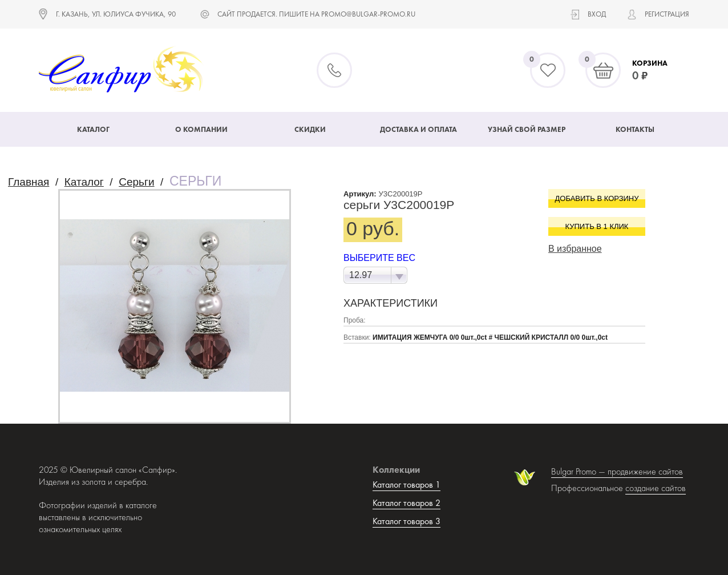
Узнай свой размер (527, 129)
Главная (29, 182)
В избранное (575, 249)
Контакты (635, 129)
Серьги (136, 182)
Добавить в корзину (597, 198)
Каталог (93, 129)
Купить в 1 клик (597, 226)
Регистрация (667, 14)
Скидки (310, 129)
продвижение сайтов (645, 471)
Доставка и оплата (418, 129)
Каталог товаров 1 (407, 484)
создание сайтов (656, 488)
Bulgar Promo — (579, 471)
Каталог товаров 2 (407, 503)
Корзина (650, 63)
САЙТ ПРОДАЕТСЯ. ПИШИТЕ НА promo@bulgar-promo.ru (316, 14)
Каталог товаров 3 (407, 521)
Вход (597, 14)
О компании (201, 129)
